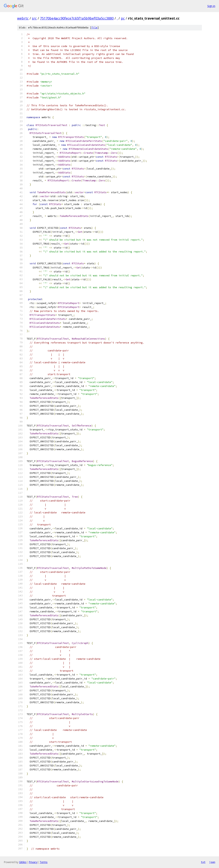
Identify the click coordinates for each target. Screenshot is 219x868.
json (212, 862)
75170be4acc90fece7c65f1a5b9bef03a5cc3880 (77, 18)
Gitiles (23, 862)
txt (203, 862)
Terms (44, 862)
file (94, 28)
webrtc (23, 18)
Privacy (33, 862)
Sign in (211, 6)
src (34, 18)
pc (123, 18)
